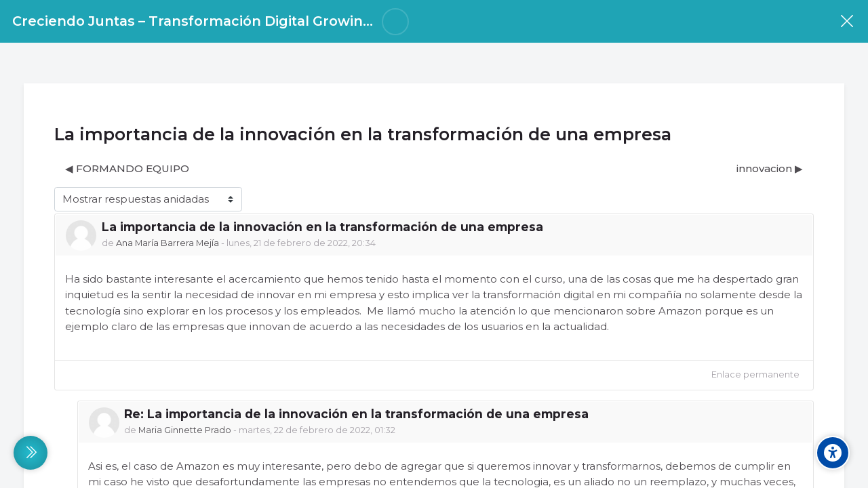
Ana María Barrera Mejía (169, 243)
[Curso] (847, 21)
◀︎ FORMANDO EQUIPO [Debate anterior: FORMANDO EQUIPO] (127, 168)
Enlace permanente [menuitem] (755, 374)
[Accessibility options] (833, 453)
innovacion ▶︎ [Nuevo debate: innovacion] (770, 168)
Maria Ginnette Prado (185, 430)
